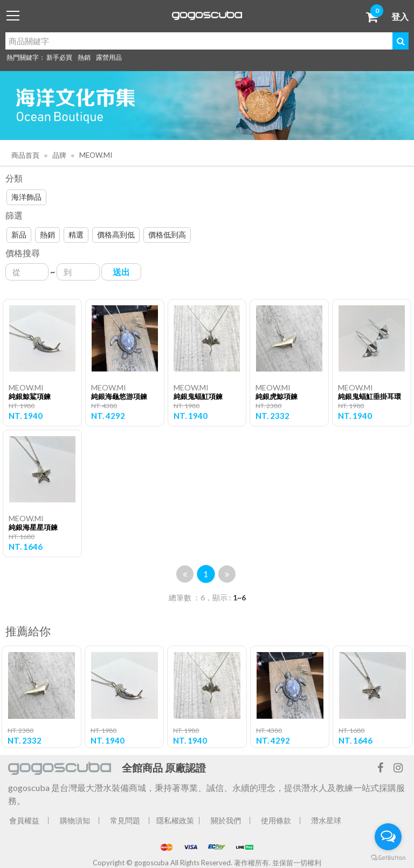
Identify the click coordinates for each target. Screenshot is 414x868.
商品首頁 (25, 155)
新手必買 (59, 57)
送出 (121, 272)
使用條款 (276, 820)
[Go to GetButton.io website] (388, 857)
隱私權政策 (175, 820)
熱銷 (84, 57)
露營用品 (109, 57)
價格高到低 (116, 234)
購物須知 (75, 820)
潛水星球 (326, 820)
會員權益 (24, 820)
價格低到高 (167, 234)
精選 (76, 234)
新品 (19, 234)
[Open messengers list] (388, 837)
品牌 (58, 155)
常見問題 (125, 820)
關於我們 (226, 820)
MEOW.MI (95, 155)
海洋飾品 (26, 197)
